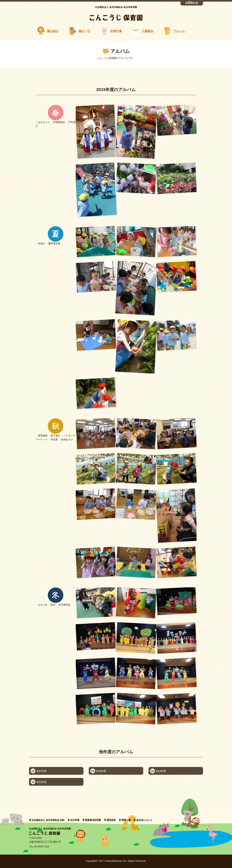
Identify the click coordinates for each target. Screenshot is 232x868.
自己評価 (75, 820)
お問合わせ (192, 3)
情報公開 (126, 820)
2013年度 (41, 782)
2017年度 (41, 771)
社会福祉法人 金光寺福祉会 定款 (48, 820)
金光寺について (144, 820)
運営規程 (111, 820)
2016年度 (101, 771)
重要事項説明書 (93, 820)
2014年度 (161, 771)
